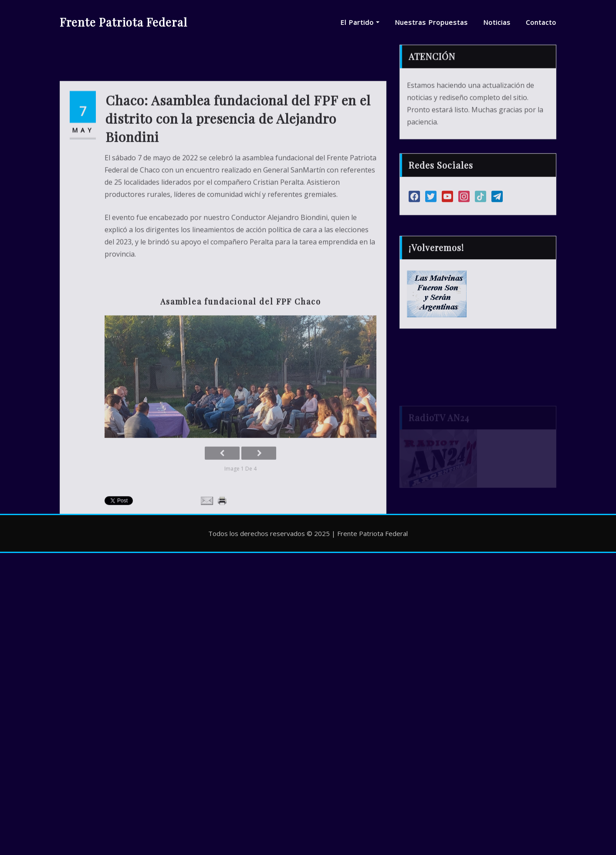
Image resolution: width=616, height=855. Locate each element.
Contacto (541, 22)
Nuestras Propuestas (431, 22)
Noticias (497, 22)
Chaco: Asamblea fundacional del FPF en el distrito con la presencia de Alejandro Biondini (238, 168)
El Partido (360, 22)
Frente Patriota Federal (124, 22)
